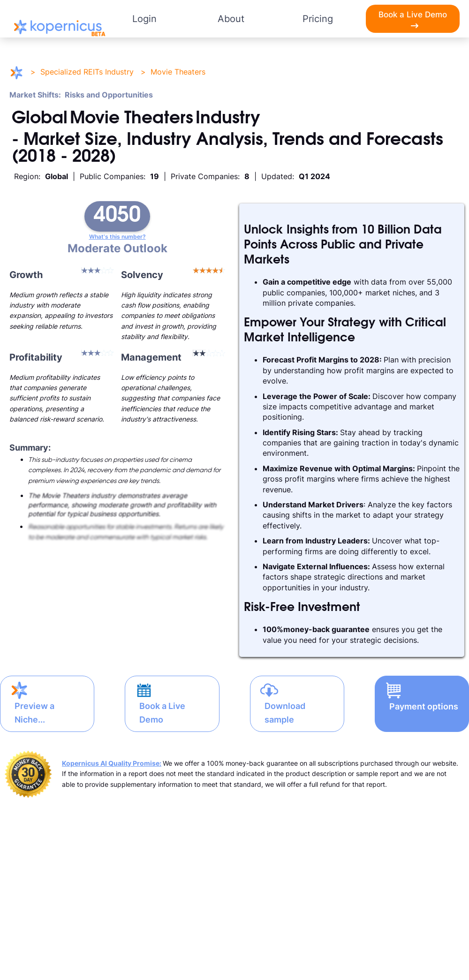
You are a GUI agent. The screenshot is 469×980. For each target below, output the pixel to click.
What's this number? (117, 237)
